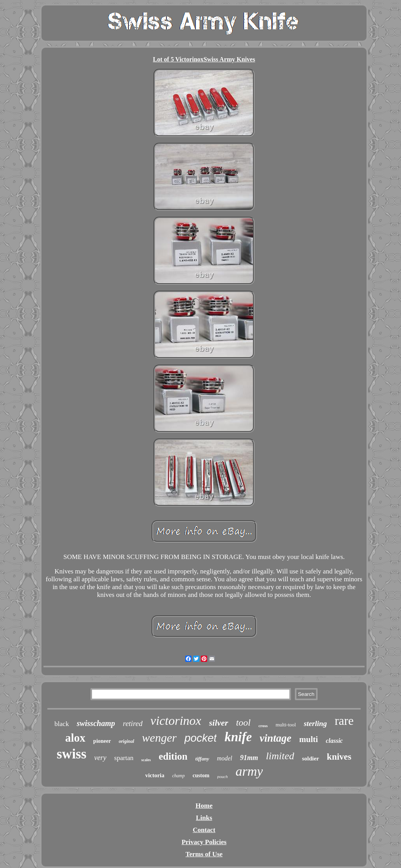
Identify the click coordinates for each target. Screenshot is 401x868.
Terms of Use (204, 854)
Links (204, 818)
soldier (310, 758)
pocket (201, 738)
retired (133, 723)
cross (263, 726)
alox (76, 738)
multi (309, 739)
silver (219, 723)
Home (204, 806)
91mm (249, 758)
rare (344, 721)
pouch (223, 776)
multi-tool (286, 725)
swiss (72, 754)
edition (173, 756)
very (100, 758)
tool (243, 722)
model (225, 758)
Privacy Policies (204, 842)
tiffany (202, 759)
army (249, 771)
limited (280, 756)
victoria (155, 775)
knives (339, 757)
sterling (315, 723)
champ (179, 776)
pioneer (102, 741)
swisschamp (96, 723)
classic (334, 741)
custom (201, 775)
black (62, 724)
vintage (275, 738)
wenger (159, 738)
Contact (204, 830)
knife (238, 737)
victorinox (176, 721)
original (126, 741)
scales (146, 760)
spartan (124, 758)
